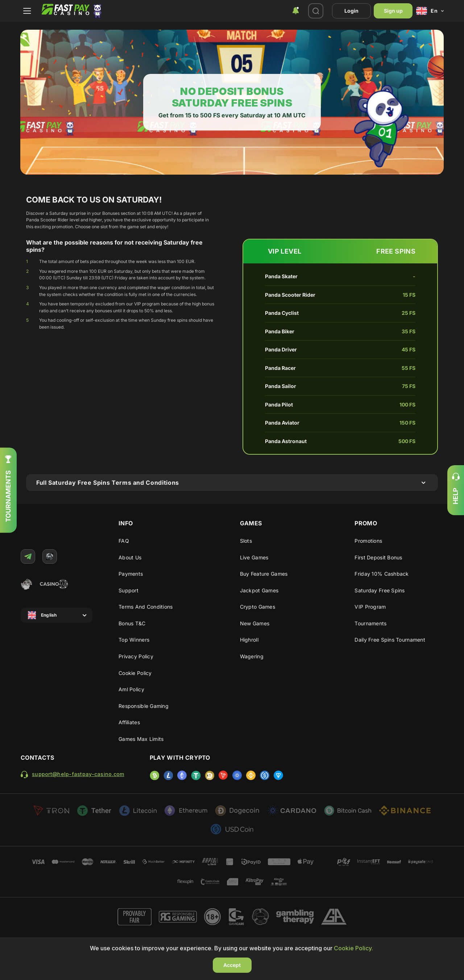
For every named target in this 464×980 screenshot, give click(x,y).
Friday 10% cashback (382, 574)
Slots (246, 541)
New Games (255, 623)
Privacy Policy (136, 656)
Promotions (368, 541)
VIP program (370, 607)
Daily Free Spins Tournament (390, 640)
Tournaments (370, 623)
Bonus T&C (132, 623)
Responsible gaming (144, 706)
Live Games (254, 557)
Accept (232, 965)
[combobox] (295, 11)
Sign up (393, 11)
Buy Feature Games (264, 574)
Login (351, 11)
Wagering (252, 656)
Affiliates (129, 722)
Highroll (249, 640)
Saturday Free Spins (380, 590)
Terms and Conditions (146, 607)
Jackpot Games (259, 590)
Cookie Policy (135, 673)
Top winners (134, 640)
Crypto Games (258, 607)
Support (129, 590)
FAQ (124, 541)
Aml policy (131, 689)
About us (130, 557)
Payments (131, 574)
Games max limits (141, 739)
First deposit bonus (378, 557)
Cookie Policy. (353, 948)
